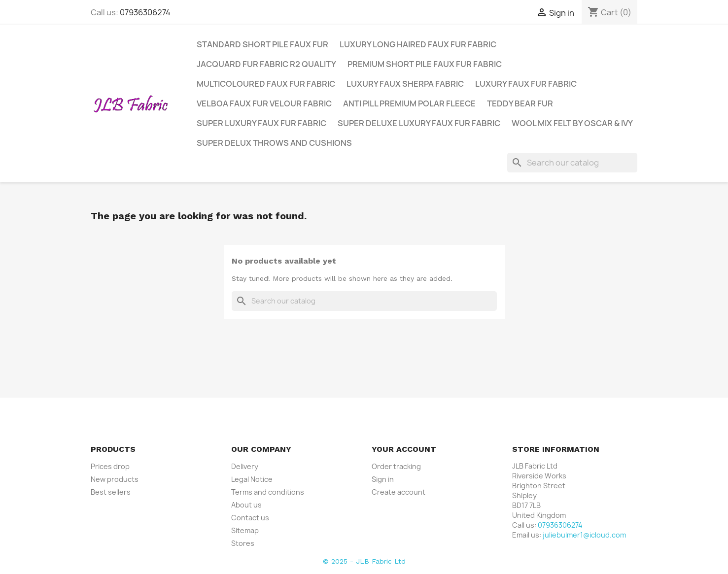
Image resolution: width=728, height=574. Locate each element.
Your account (404, 449)
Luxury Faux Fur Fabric (526, 84)
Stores (243, 543)
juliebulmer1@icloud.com (584, 535)
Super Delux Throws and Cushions (274, 143)
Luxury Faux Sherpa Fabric (405, 84)
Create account (399, 492)
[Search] (572, 163)
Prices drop (110, 466)
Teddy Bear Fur (520, 103)
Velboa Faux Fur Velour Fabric (264, 103)
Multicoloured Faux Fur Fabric (266, 84)
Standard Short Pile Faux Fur (262, 44)
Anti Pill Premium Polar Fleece (409, 103)
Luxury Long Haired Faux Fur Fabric (418, 44)
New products (115, 479)
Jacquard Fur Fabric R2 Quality (266, 64)
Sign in (383, 479)
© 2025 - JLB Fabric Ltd (364, 561)
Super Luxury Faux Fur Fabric (261, 123)
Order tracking (396, 466)
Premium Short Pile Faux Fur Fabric (425, 64)
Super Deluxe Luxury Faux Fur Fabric (419, 123)
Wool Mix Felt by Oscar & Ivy (572, 123)
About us (246, 505)
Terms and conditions (268, 492)
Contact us (250, 518)
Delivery (245, 466)
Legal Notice (252, 479)
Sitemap (245, 530)
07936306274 (145, 12)
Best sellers (111, 492)
